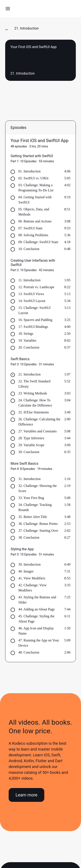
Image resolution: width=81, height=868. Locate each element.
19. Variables (27, 340)
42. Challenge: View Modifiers (33, 588)
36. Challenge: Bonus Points (38, 524)
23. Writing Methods (33, 393)
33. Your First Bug (31, 498)
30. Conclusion (29, 452)
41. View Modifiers (32, 578)
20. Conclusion (29, 347)
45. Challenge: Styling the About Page (36, 619)
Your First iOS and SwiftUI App (40, 141)
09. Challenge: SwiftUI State (38, 242)
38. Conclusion (29, 537)
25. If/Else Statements (34, 412)
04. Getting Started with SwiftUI (35, 200)
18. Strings (26, 334)
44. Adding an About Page (37, 609)
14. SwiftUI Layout (32, 301)
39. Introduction (29, 564)
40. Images (26, 571)
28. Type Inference (31, 438)
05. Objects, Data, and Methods (34, 212)
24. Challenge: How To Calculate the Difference (35, 403)
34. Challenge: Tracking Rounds (35, 507)
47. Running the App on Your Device (39, 643)
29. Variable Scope (31, 445)
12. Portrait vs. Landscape (36, 287)
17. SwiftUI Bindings (33, 327)
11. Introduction (29, 280)
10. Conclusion (29, 249)
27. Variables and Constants (37, 431)
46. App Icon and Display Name (36, 631)
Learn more (26, 795)
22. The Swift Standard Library (34, 384)
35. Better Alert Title (33, 517)
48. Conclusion (29, 652)
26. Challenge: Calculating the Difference (39, 422)
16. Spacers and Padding (35, 320)
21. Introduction (29, 374)
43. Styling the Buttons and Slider (37, 600)
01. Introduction (29, 171)
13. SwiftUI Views (31, 294)
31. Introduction (29, 479)
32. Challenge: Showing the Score (38, 488)
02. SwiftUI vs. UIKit (33, 178)
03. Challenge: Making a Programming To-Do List (36, 188)
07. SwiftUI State (30, 228)
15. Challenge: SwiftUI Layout (34, 310)
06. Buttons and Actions (35, 221)
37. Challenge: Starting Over (38, 531)
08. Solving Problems (33, 235)
